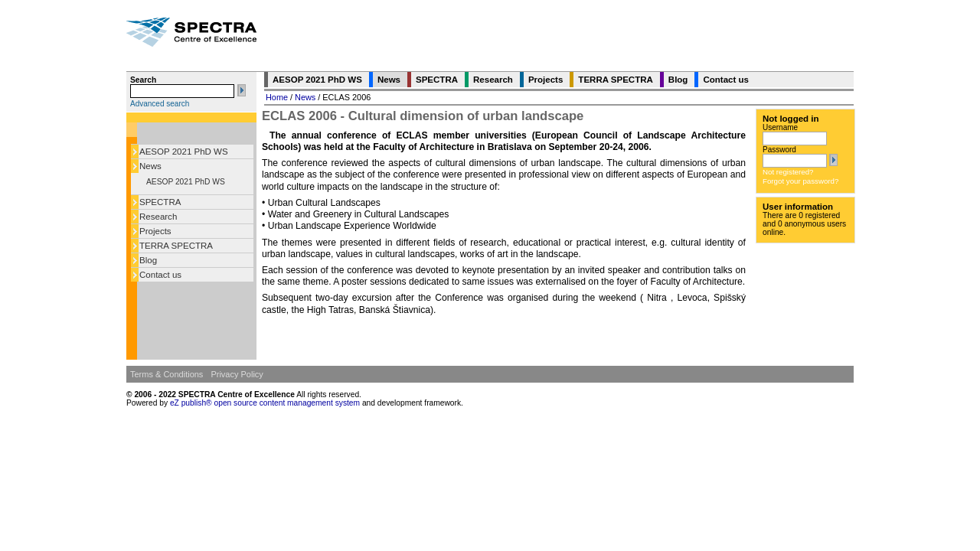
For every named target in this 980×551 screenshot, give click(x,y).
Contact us (160, 275)
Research (158, 217)
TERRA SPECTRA (176, 246)
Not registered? (788, 172)
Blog (148, 260)
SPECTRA (160, 202)
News (150, 166)
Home (277, 97)
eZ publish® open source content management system (266, 403)
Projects (155, 231)
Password (779, 150)
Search (143, 80)
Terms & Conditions (167, 374)
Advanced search (160, 104)
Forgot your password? (800, 181)
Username (780, 127)
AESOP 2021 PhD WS (184, 152)
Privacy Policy (237, 374)
